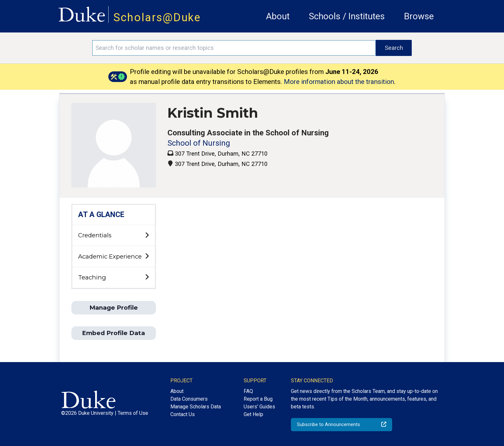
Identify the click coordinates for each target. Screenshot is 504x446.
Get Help (253, 414)
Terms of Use (133, 413)
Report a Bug (258, 399)
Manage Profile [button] (114, 308)
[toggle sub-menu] (147, 236)
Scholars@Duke (157, 17)
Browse (419, 16)
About (278, 16)
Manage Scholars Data (196, 407)
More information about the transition (339, 82)
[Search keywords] (234, 48)
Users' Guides (259, 407)
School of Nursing (199, 143)
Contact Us (183, 414)
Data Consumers (189, 399)
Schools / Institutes (347, 16)
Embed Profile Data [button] (113, 333)
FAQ (248, 391)
